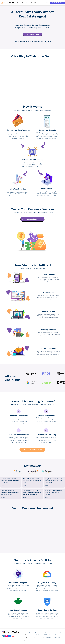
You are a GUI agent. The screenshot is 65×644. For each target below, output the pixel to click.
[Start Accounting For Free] (32, 219)
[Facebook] (10, 636)
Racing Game (57, 637)
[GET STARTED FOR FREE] (32, 450)
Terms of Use (37, 637)
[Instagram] (6, 636)
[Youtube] (13, 636)
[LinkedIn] (3, 636)
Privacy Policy (37, 640)
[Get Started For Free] (57, 3)
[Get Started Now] (32, 34)
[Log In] (46, 3)
